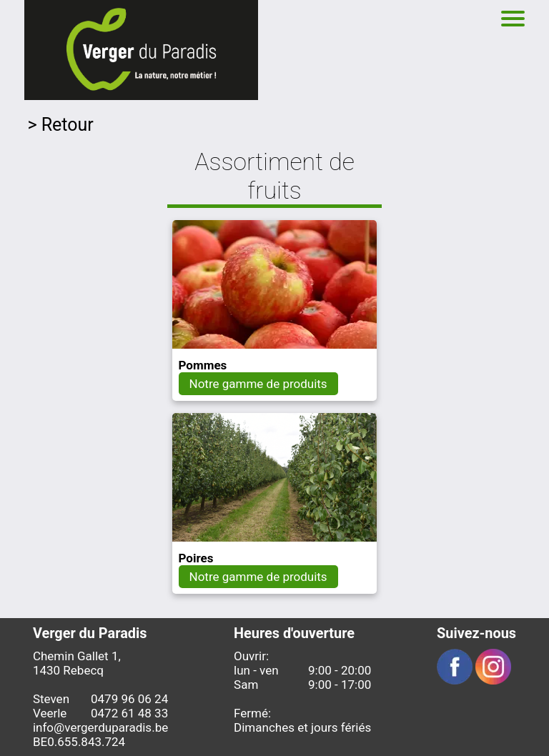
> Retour (60, 125)
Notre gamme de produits (258, 384)
